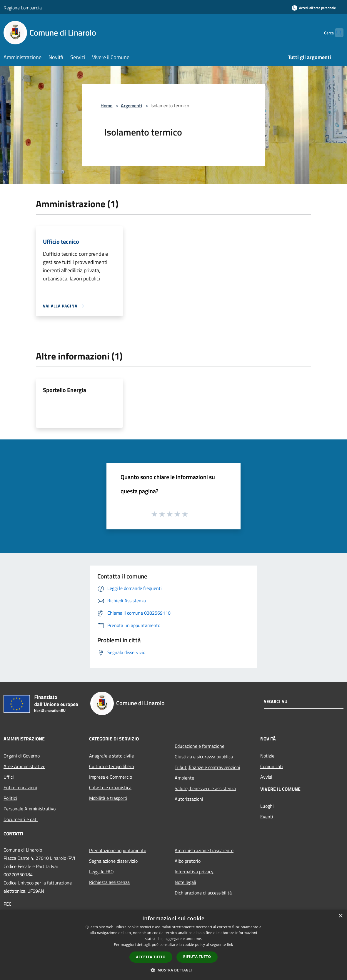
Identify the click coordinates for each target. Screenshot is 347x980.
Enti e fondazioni (20, 787)
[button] (174, 970)
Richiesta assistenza (109, 882)
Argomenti (131, 106)
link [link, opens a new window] (230, 945)
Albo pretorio (188, 861)
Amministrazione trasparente (204, 850)
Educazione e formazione (200, 746)
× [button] (340, 916)
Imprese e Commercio (111, 777)
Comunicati (272, 766)
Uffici (9, 777)
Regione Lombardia (23, 8)
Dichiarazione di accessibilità (203, 893)
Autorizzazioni (189, 799)
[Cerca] (336, 33)
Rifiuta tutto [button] (197, 957)
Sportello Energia (65, 390)
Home (106, 106)
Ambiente (184, 778)
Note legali (185, 882)
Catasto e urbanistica (110, 787)
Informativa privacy (194, 872)
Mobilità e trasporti (108, 798)
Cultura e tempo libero (111, 766)
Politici (10, 798)
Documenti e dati (21, 819)
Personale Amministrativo (30, 809)
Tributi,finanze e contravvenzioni (207, 767)
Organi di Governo (22, 756)
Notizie (267, 756)
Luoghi (267, 806)
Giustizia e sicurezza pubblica (204, 757)
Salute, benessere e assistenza (205, 788)
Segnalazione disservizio (113, 861)
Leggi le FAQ (101, 872)
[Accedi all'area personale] (314, 8)
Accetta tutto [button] (151, 957)
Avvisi (266, 777)
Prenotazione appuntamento (118, 850)
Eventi (267, 817)
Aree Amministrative (24, 766)
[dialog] (174, 945)
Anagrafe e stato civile (111, 756)
